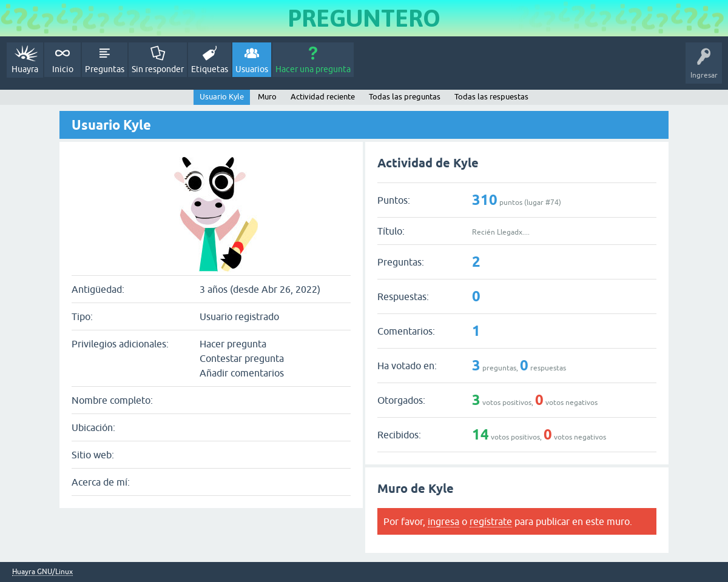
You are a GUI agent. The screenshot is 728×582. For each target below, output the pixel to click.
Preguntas (105, 69)
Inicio (63, 69)
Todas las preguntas (405, 97)
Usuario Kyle (222, 97)
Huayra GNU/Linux (42, 572)
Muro (267, 97)
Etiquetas (210, 69)
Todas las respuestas (491, 97)
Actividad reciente (323, 97)
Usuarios (252, 69)
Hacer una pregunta (313, 69)
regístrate (491, 521)
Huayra (25, 69)
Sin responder (158, 69)
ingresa (443, 521)
